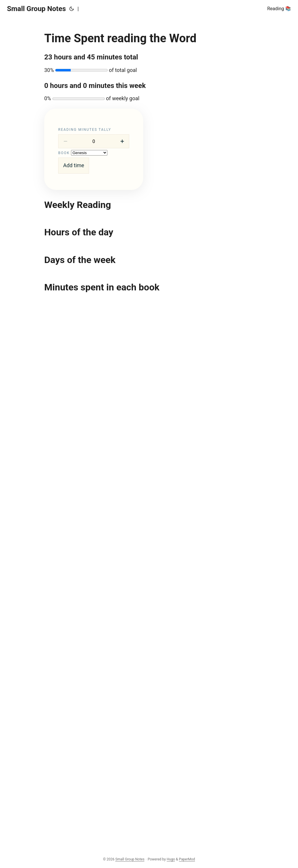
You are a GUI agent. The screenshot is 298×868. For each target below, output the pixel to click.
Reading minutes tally (85, 130)
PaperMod (187, 859)
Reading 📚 (279, 9)
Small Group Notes (36, 9)
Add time (74, 165)
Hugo (171, 859)
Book (64, 153)
